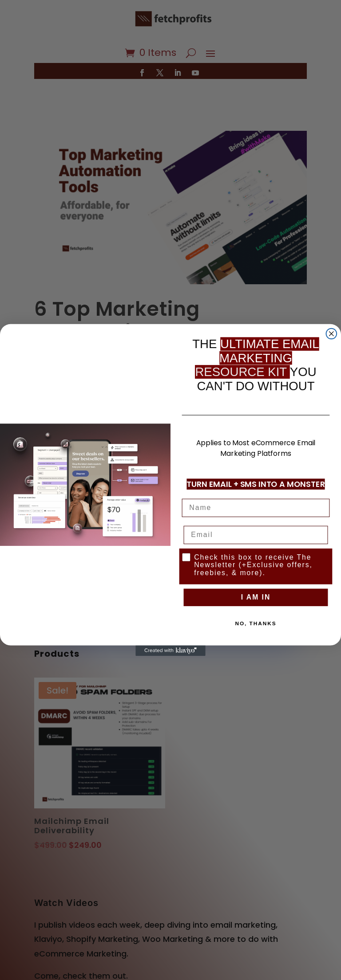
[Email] (256, 535)
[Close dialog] (332, 334)
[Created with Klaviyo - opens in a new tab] (170, 651)
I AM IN (256, 597)
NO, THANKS (256, 623)
